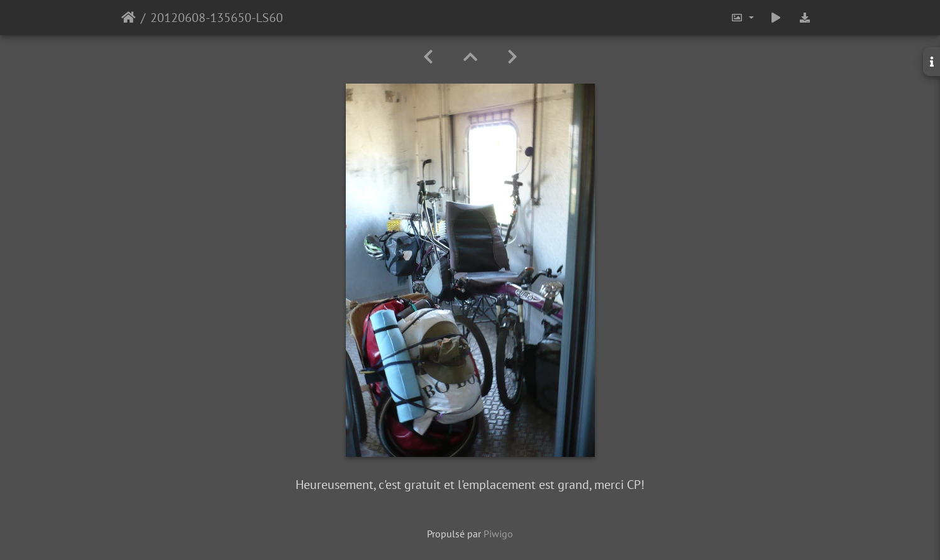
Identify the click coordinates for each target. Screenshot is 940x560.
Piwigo (498, 534)
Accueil (129, 18)
